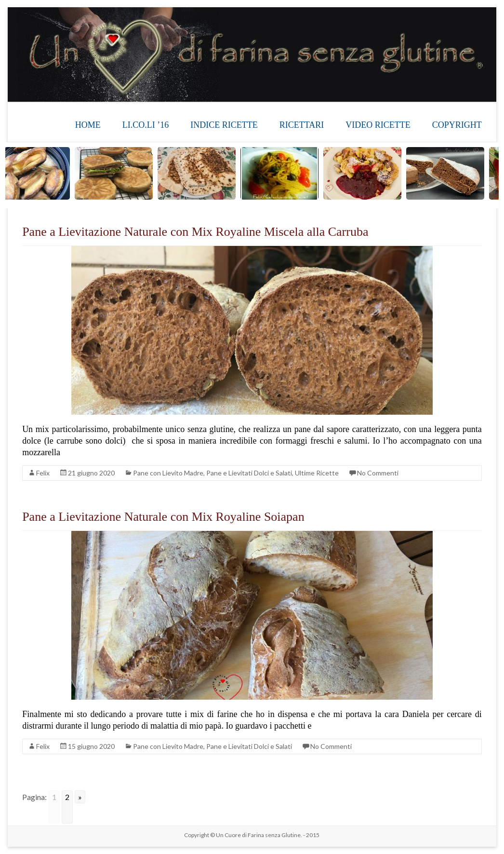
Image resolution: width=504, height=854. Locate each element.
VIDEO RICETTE (378, 125)
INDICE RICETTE (224, 125)
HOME (88, 125)
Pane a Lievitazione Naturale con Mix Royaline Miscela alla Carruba (195, 232)
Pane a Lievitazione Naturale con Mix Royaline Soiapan (163, 517)
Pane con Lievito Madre (168, 473)
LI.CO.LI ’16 (146, 125)
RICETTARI (302, 125)
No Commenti (378, 473)
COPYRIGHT (457, 125)
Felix (43, 473)
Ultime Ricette (317, 473)
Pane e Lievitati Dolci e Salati (249, 473)
